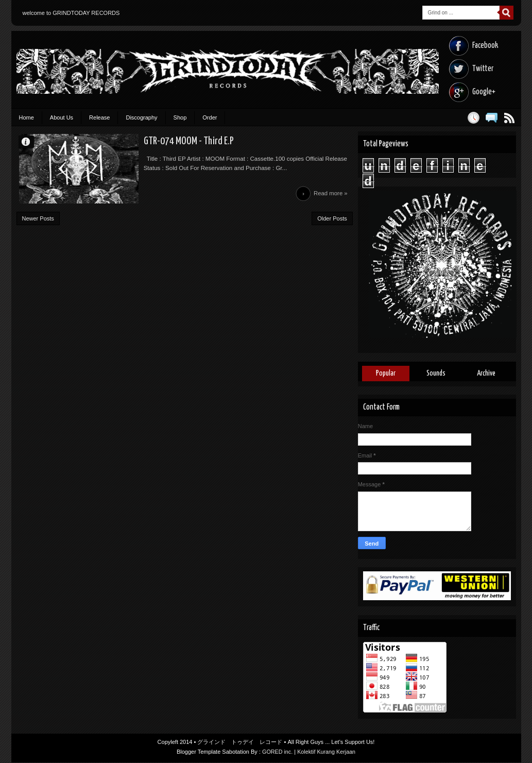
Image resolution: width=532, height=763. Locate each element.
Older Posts (332, 222)
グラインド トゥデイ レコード (240, 742)
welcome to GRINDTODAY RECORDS (71, 13)
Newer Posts (38, 222)
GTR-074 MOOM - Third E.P (164, 142)
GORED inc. (277, 752)
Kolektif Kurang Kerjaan (327, 752)
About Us (62, 117)
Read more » (330, 196)
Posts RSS (510, 118)
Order (210, 117)
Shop (180, 117)
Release (99, 117)
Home (27, 117)
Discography (141, 117)
